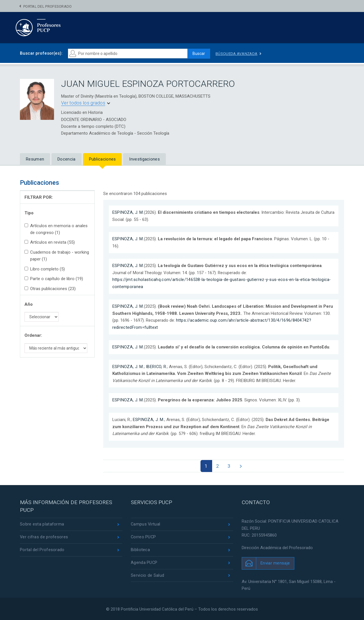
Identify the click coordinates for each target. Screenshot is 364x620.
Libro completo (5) (45, 269)
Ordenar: (33, 335)
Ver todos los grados (83, 103)
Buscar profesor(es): (41, 53)
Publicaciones (103, 159)
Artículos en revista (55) (50, 242)
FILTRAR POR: (39, 197)
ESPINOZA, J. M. (128, 212)
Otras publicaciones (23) (50, 289)
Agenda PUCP (144, 562)
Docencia (66, 159)
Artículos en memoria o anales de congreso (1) (56, 229)
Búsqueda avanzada (237, 54)
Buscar (198, 54)
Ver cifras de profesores (44, 537)
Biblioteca (140, 549)
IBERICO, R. (157, 366)
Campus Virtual (146, 523)
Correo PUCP (144, 537)
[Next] (241, 465)
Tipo (29, 213)
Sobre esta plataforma (42, 523)
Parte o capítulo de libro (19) (54, 279)
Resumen (35, 159)
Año (29, 304)
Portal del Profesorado (48, 6)
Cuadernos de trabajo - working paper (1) (57, 256)
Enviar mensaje (275, 562)
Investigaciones (144, 159)
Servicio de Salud (147, 575)
